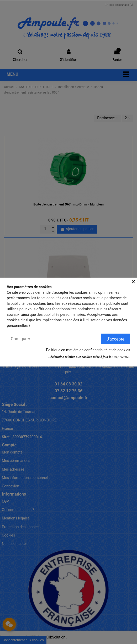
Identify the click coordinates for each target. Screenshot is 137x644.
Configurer (20, 339)
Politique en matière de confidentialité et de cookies (88, 350)
